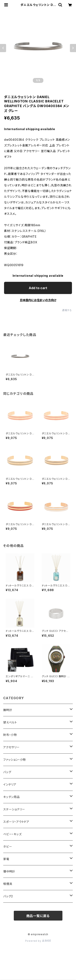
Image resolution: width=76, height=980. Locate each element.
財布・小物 (10, 735)
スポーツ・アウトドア (16, 822)
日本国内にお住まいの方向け (38, 300)
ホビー (8, 847)
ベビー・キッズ (12, 834)
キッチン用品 (12, 797)
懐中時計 (9, 871)
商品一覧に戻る (38, 916)
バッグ (7, 772)
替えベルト (10, 722)
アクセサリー (11, 747)
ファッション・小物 (14, 760)
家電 (6, 859)
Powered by (38, 941)
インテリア (10, 784)
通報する (67, 310)
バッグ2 (8, 896)
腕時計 (8, 710)
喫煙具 (8, 884)
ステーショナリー (14, 809)
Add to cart (38, 288)
